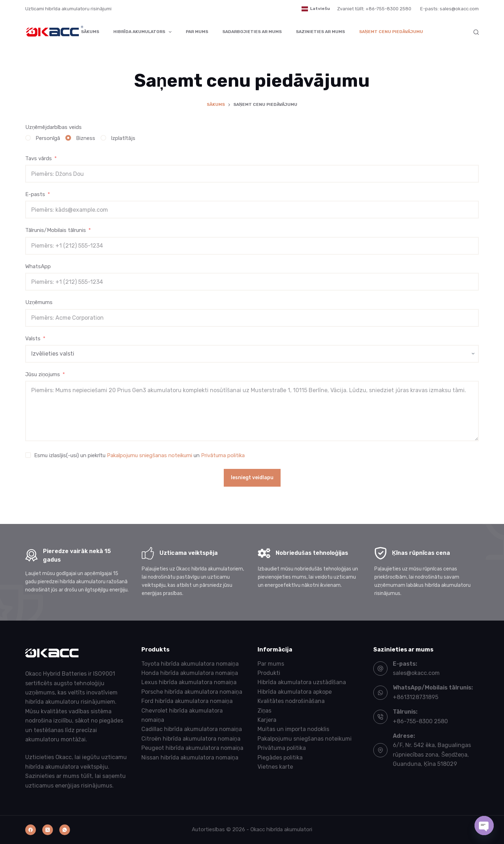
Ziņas (265, 711)
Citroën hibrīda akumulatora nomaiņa (191, 739)
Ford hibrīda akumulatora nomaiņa (187, 701)
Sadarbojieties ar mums (252, 32)
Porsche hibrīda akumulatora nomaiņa (192, 692)
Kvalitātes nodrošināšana (291, 701)
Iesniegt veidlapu (252, 478)
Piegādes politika (280, 758)
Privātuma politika (223, 455)
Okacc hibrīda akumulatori (281, 829)
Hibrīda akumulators (144, 32)
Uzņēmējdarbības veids (53, 127)
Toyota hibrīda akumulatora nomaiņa (190, 664)
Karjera (267, 720)
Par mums (197, 32)
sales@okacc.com (416, 673)
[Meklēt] (476, 32)
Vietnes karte (275, 767)
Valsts (33, 339)
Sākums (90, 32)
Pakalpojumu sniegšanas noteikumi (150, 455)
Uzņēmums (39, 302)
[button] (316, 9)
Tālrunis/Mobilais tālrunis (56, 230)
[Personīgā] (28, 138)
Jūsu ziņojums (43, 374)
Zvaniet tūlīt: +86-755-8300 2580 (374, 9)
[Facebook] (31, 830)
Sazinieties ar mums (320, 32)
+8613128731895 (416, 697)
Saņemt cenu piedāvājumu (391, 32)
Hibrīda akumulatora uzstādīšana (302, 682)
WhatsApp (38, 266)
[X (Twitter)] (48, 830)
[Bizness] (68, 138)
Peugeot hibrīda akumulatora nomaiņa (192, 748)
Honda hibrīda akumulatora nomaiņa (190, 673)
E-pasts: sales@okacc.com (449, 9)
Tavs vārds (39, 158)
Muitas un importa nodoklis (293, 729)
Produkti (269, 673)
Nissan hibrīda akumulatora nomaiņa (190, 758)
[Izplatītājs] (103, 138)
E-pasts (35, 194)
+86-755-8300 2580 (420, 721)
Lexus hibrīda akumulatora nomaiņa (189, 682)
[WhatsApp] (65, 830)
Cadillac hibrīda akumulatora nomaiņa (192, 729)
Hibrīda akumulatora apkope (295, 692)
